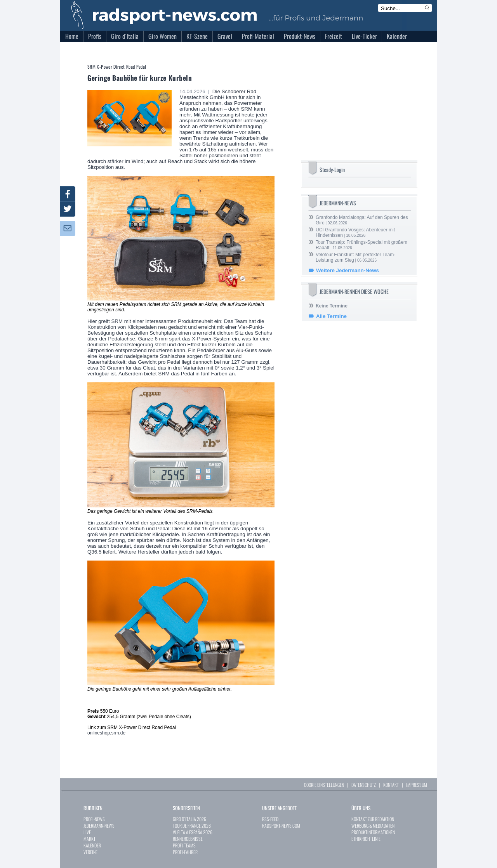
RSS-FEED (270, 819)
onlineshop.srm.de (106, 733)
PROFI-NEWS (94, 819)
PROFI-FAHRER (185, 852)
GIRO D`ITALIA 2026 (189, 819)
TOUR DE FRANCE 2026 (192, 825)
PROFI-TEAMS (184, 845)
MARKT (89, 839)
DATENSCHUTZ (364, 785)
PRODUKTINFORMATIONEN (373, 832)
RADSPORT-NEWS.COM (281, 825)
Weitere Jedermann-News (348, 270)
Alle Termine (331, 316)
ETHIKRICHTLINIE (366, 839)
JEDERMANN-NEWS (99, 825)
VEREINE (90, 852)
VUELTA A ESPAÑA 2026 (193, 832)
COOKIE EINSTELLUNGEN (324, 785)
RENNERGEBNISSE (188, 839)
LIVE (87, 832)
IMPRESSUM (417, 785)
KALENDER (92, 845)
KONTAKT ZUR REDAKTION (373, 819)
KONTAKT (391, 785)
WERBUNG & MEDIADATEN (373, 825)
